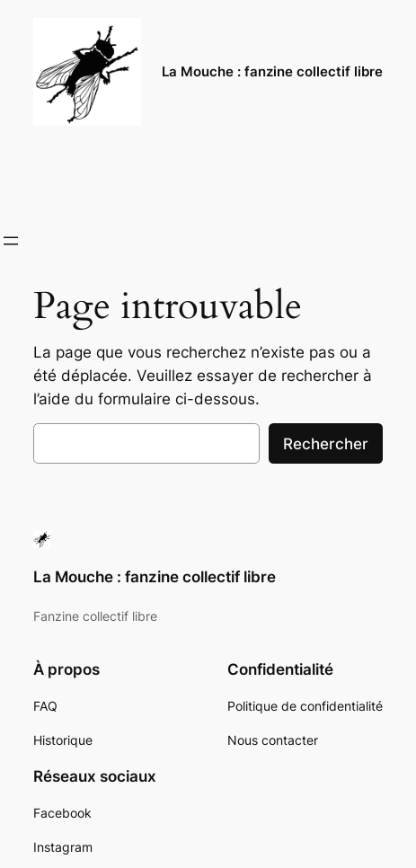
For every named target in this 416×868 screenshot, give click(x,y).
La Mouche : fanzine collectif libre (272, 72)
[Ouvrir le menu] (11, 241)
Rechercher (326, 444)
